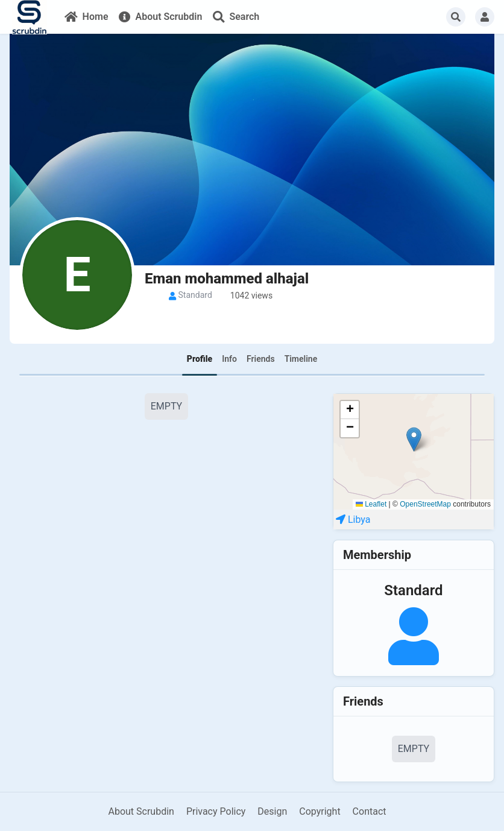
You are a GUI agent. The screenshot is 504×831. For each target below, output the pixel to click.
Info (229, 359)
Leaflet (371, 504)
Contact (370, 811)
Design (272, 811)
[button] (414, 439)
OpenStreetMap (425, 504)
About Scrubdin (141, 811)
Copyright (320, 811)
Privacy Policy (216, 811)
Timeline (301, 359)
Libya (359, 520)
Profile (200, 359)
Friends (261, 359)
